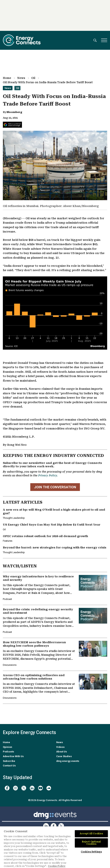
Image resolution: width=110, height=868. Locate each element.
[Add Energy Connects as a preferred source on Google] (12, 125)
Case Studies (64, 756)
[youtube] (40, 788)
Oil (33, 78)
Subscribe (9, 761)
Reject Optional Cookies (91, 843)
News (21, 78)
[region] (55, 847)
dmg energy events (68, 761)
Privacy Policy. (48, 475)
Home (7, 78)
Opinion (7, 747)
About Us (62, 752)
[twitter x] (24, 788)
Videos (60, 747)
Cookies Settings (91, 852)
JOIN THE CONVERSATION (55, 487)
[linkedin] (32, 788)
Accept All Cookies (91, 834)
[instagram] (15, 788)
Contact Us (9, 766)
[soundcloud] (49, 788)
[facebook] (7, 788)
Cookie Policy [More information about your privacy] (57, 866)
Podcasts (8, 752)
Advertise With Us (13, 756)
